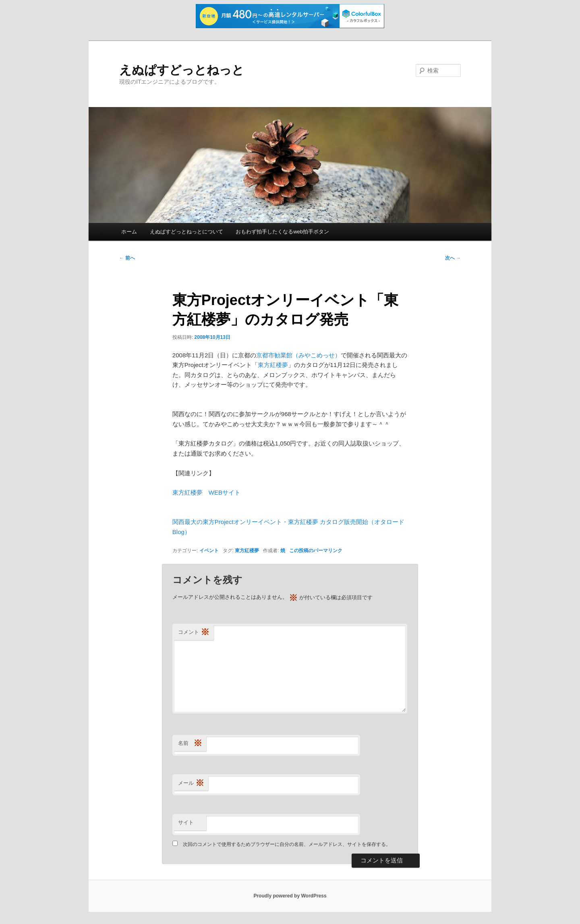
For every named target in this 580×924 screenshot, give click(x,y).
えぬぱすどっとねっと (182, 70)
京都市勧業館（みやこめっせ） (298, 355)
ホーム (129, 232)
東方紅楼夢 (273, 365)
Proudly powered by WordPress (290, 896)
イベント (209, 551)
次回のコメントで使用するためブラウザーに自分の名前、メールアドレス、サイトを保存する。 (287, 844)
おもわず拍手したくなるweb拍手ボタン (282, 232)
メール (191, 783)
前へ (127, 258)
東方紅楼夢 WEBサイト (206, 492)
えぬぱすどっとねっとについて (186, 232)
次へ (453, 258)
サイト (186, 822)
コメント (194, 632)
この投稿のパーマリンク (316, 551)
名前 (190, 744)
